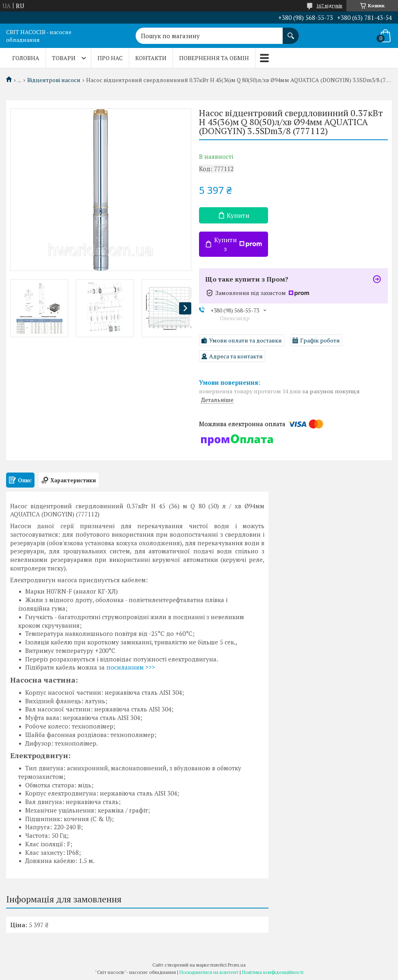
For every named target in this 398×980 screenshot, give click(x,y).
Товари (64, 58)
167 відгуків (329, 5)
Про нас (110, 58)
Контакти (151, 58)
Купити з (238, 244)
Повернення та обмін (214, 58)
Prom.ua (237, 965)
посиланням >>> (131, 667)
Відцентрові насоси (54, 80)
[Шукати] (291, 32)
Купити (238, 215)
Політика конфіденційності (273, 972)
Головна (26, 58)
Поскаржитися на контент (209, 972)
